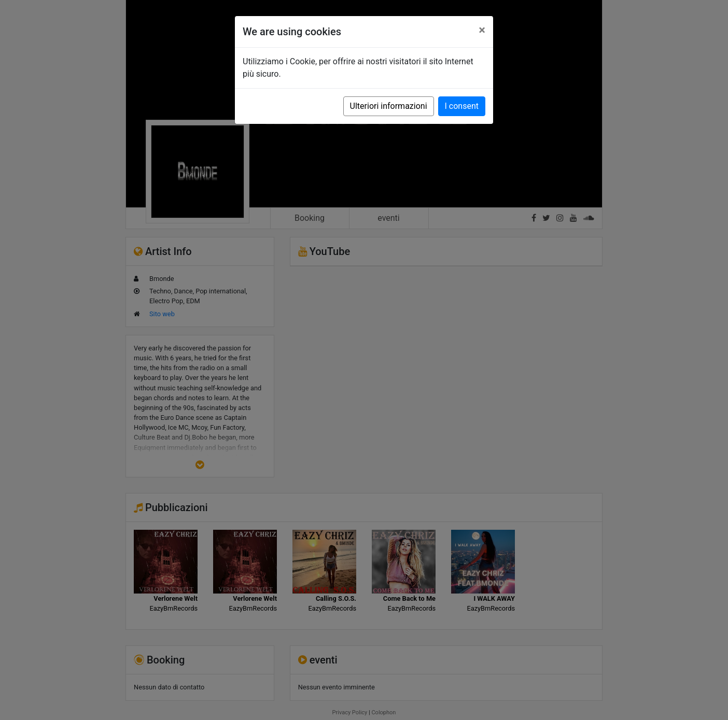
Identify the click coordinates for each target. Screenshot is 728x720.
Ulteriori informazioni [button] (389, 106)
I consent (462, 106)
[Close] (482, 30)
